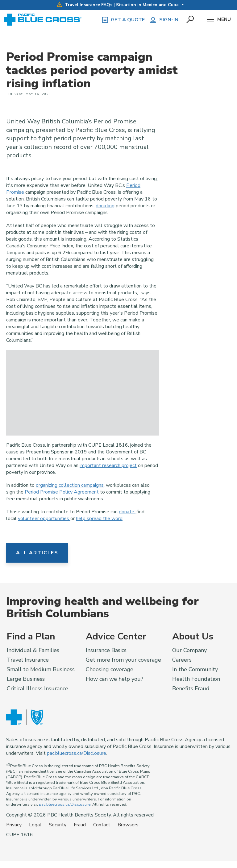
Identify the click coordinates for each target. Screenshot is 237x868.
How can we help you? (114, 679)
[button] (190, 20)
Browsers (128, 825)
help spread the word (99, 519)
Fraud (80, 825)
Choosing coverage (110, 669)
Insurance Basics (106, 650)
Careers (182, 660)
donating (105, 206)
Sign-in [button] (164, 20)
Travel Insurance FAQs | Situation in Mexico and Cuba (118, 5)
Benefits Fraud (191, 688)
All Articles (37, 553)
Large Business (26, 679)
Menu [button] (219, 20)
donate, (128, 512)
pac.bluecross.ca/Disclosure (77, 753)
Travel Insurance (28, 660)
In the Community (195, 669)
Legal (35, 825)
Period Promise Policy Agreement (62, 492)
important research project (108, 465)
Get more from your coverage (123, 660)
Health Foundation (196, 679)
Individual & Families (33, 650)
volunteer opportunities (44, 519)
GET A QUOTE (123, 20)
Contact (102, 825)
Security (58, 825)
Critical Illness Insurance (37, 688)
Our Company (189, 650)
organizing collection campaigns (70, 485)
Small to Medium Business (41, 669)
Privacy (14, 825)
